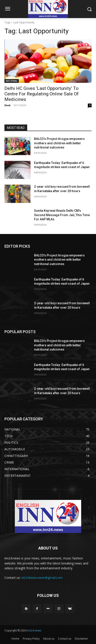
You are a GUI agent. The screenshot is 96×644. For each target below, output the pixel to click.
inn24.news (34, 630)
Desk (8, 105)
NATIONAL (12, 81)
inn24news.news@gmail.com (42, 578)
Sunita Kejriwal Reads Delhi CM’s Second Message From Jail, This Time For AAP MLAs (62, 215)
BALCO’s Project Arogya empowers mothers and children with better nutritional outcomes (59, 143)
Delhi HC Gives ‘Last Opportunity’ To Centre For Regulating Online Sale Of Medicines (42, 94)
